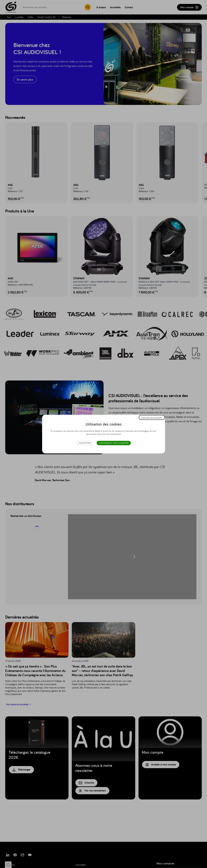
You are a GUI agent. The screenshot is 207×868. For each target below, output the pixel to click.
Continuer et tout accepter (114, 443)
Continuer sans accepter (152, 417)
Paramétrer (85, 443)
